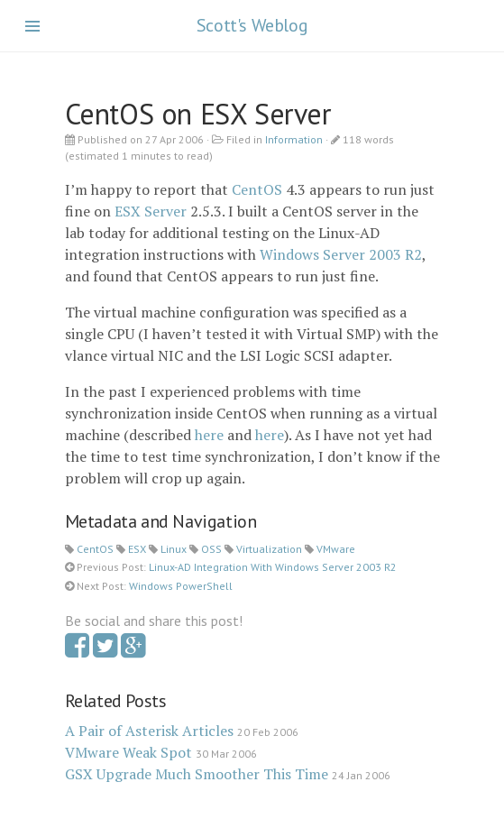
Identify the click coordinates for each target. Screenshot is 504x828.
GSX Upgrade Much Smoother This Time (197, 774)
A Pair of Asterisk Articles (149, 731)
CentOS (257, 189)
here (209, 435)
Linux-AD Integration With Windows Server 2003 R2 (273, 567)
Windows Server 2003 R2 (341, 254)
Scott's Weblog (252, 25)
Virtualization (269, 549)
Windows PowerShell (181, 586)
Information (294, 139)
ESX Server (151, 211)
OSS (211, 549)
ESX (137, 549)
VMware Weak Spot (128, 752)
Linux (174, 549)
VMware (336, 549)
